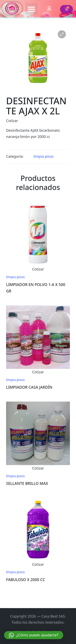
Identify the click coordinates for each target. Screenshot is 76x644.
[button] (31, 9)
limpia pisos (43, 156)
